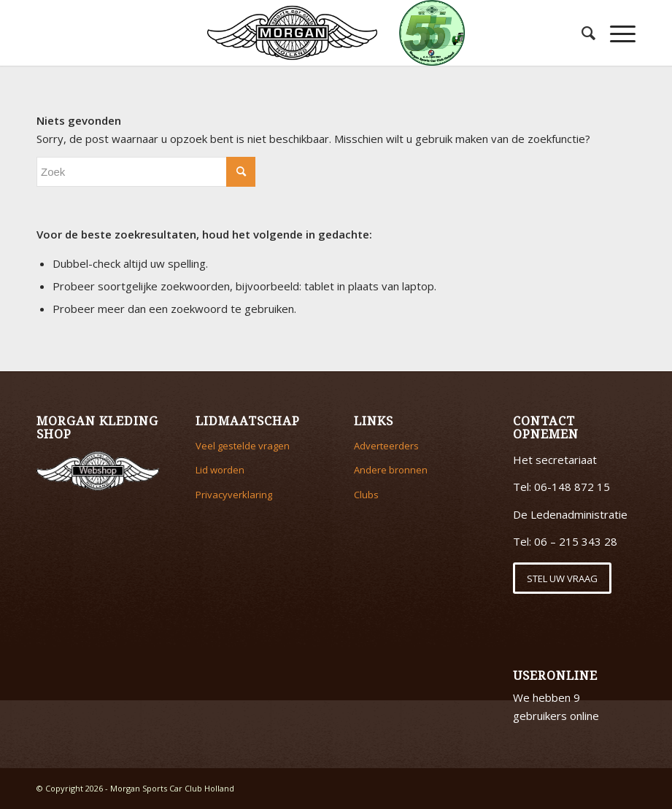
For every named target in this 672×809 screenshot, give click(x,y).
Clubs (366, 495)
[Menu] (615, 33)
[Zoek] (581, 33)
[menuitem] (581, 33)
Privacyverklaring (234, 495)
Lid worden (220, 470)
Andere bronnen (391, 470)
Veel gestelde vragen (243, 446)
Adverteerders (386, 446)
